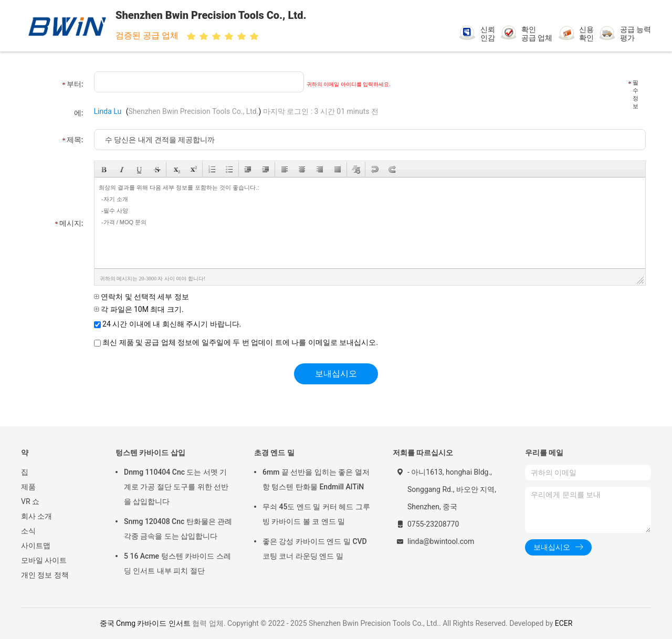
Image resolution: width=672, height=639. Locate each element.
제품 (28, 487)
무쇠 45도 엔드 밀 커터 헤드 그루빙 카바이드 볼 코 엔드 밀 (316, 514)
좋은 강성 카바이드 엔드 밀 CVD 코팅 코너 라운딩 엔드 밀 (315, 549)
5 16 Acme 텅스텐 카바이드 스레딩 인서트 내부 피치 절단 (177, 563)
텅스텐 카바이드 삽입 (150, 453)
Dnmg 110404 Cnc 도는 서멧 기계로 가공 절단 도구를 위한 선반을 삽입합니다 (176, 487)
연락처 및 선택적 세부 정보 (141, 297)
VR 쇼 (30, 501)
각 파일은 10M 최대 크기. (139, 309)
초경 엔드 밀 (274, 453)
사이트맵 (36, 546)
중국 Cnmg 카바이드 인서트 (145, 623)
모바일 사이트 (44, 560)
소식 (28, 531)
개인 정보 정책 (45, 575)
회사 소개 (36, 516)
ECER (564, 623)
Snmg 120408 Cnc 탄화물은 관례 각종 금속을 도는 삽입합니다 (178, 529)
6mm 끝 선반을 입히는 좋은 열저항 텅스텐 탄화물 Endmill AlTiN (316, 479)
